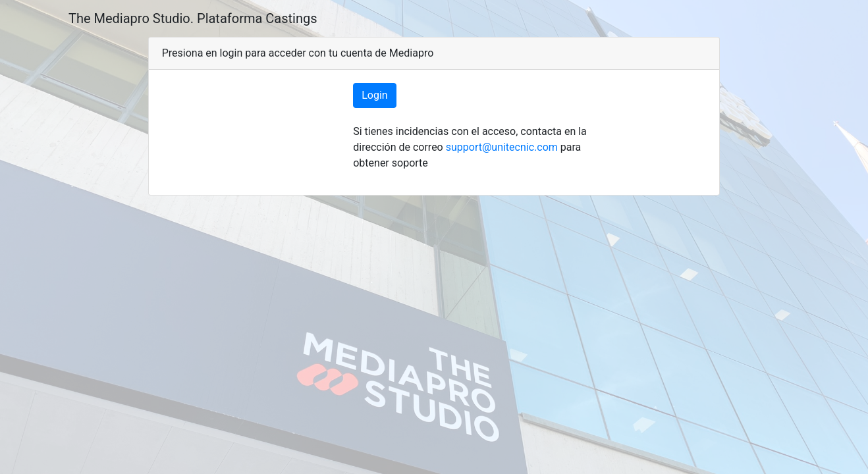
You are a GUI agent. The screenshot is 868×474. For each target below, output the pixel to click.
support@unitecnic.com (502, 147)
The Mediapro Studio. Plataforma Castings (193, 18)
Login (374, 95)
